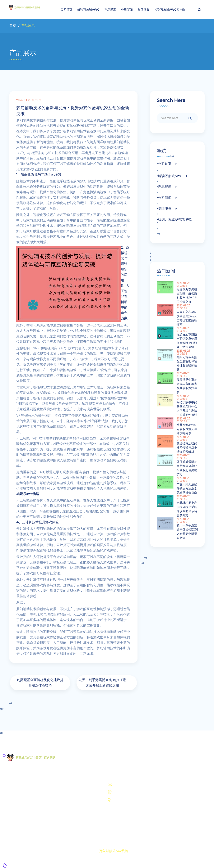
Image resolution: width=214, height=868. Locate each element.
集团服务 (144, 10)
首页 (13, 26)
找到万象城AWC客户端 (170, 10)
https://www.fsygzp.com (128, 792)
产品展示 (110, 10)
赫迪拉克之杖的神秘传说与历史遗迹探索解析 (187, 448)
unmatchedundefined (126, 785)
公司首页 (66, 10)
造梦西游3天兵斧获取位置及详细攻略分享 (187, 429)
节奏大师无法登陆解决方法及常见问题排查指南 (187, 489)
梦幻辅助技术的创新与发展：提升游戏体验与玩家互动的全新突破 (73, 111)
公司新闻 (127, 10)
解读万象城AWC (88, 10)
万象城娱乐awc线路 (114, 851)
